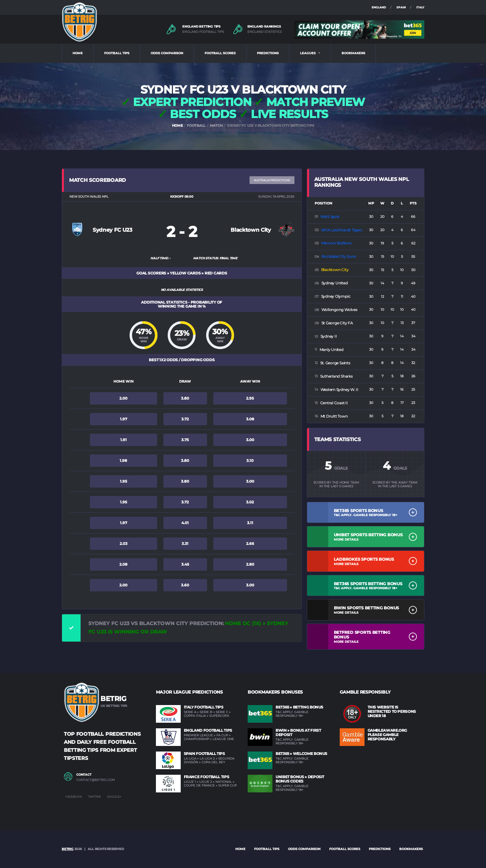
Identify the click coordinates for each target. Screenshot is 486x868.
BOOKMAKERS (353, 53)
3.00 (250, 440)
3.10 (250, 460)
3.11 (250, 523)
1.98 (123, 460)
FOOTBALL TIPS (117, 53)
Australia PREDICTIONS (272, 180)
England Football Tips (208, 730)
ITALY (420, 7)
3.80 (185, 398)
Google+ (114, 797)
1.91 (124, 440)
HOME (78, 53)
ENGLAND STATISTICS (265, 32)
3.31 (185, 544)
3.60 (185, 585)
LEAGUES (308, 53)
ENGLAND (379, 7)
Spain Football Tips (204, 754)
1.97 (124, 419)
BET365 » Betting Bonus (299, 707)
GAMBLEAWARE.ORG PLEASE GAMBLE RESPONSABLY (387, 735)
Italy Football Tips (204, 707)
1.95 (124, 481)
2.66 (250, 544)
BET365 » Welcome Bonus (301, 754)
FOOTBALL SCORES (220, 53)
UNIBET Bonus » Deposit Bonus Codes (300, 779)
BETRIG (68, 849)
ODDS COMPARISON (167, 53)
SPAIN (401, 7)
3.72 (185, 419)
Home (240, 849)
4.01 (185, 523)
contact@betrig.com (96, 780)
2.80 (250, 564)
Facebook (74, 797)
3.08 (250, 419)
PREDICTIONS (268, 53)
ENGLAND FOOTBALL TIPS (203, 32)
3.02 (250, 502)
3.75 (185, 440)
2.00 (123, 398)
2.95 (250, 398)
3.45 (185, 564)
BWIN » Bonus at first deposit (298, 732)
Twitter (94, 797)
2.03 (124, 544)
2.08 (123, 564)
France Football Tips (207, 777)
